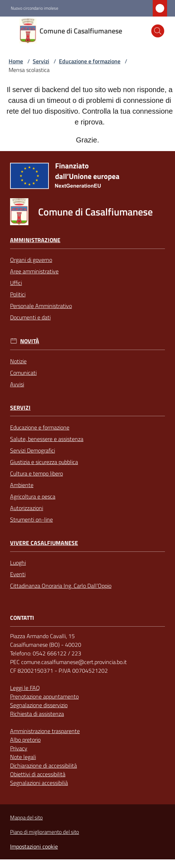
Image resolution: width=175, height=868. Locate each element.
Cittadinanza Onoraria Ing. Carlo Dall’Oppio (61, 586)
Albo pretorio (25, 740)
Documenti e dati (30, 317)
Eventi (18, 574)
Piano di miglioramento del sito (45, 832)
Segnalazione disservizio (39, 705)
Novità (30, 341)
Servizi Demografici (33, 450)
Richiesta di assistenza (37, 714)
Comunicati (23, 373)
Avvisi (17, 384)
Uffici (16, 283)
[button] (158, 31)
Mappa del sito (26, 817)
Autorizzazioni (27, 508)
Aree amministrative (34, 271)
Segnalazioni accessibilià (39, 783)
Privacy (19, 748)
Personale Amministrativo (41, 306)
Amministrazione (35, 240)
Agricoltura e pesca (33, 496)
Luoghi (18, 563)
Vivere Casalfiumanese (44, 543)
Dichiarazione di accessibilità (43, 765)
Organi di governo (31, 260)
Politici (18, 294)
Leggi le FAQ (25, 688)
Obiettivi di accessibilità (38, 774)
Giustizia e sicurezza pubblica (44, 462)
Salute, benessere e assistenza (47, 439)
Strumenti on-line (31, 519)
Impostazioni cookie (34, 846)
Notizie (18, 361)
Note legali (23, 757)
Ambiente (22, 485)
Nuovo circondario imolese (34, 8)
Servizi (41, 61)
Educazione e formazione (90, 61)
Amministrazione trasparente (45, 731)
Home (16, 61)
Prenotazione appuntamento (44, 696)
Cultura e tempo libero (36, 473)
